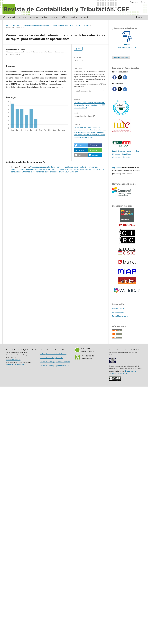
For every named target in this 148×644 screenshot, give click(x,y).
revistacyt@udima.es (13, 360)
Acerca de (85, 17)
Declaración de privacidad (15, 365)
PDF (79, 49)
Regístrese (117, 167)
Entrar (143, 2)
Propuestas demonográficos (88, 357)
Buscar (140, 17)
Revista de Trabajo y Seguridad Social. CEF (55, 366)
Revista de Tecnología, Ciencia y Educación (55, 362)
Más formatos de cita (83, 91)
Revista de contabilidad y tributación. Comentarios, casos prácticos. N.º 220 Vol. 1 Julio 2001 (56, 25)
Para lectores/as (118, 309)
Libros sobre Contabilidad (122, 154)
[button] (81, 145)
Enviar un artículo (121, 57)
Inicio (8, 25)
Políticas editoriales (69, 17)
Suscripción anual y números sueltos (126, 151)
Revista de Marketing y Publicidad (52, 358)
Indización (34, 17)
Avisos (45, 17)
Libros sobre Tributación (121, 157)
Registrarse (134, 2)
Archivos (22, 17)
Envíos (54, 17)
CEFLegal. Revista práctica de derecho (53, 354)
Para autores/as (118, 312)
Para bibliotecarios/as (120, 316)
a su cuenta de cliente (127, 45)
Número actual (9, 17)
